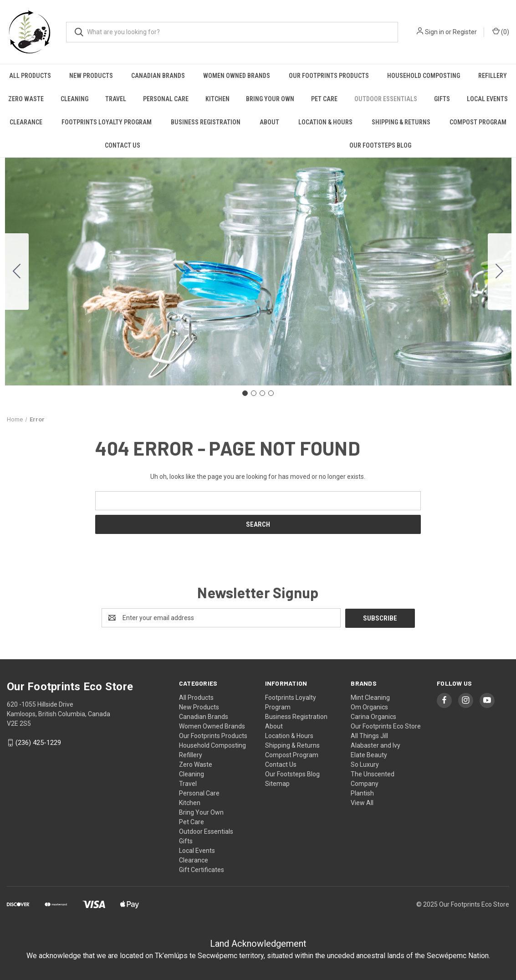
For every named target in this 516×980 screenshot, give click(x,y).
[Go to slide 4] (17, 272)
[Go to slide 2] (500, 272)
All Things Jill (369, 735)
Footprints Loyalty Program (107, 122)
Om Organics (369, 707)
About (269, 122)
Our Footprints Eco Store (386, 726)
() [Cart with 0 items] (501, 31)
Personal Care (166, 99)
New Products (91, 76)
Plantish (362, 793)
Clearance (26, 122)
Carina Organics (373, 716)
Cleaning (74, 99)
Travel (116, 99)
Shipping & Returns (401, 122)
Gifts (442, 99)
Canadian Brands (158, 76)
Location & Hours (325, 122)
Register (465, 32)
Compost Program (478, 122)
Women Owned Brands (237, 76)
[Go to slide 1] (245, 393)
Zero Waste (26, 99)
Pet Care (324, 99)
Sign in (434, 32)
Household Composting (424, 76)
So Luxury (365, 764)
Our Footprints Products (329, 76)
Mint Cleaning (370, 697)
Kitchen (217, 99)
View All (362, 802)
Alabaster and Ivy (376, 745)
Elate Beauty (369, 754)
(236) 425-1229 (38, 743)
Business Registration (206, 122)
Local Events (487, 99)
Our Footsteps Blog (380, 145)
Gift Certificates (202, 869)
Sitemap (277, 783)
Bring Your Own (270, 99)
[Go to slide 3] (262, 393)
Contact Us (123, 145)
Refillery (493, 76)
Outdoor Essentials (386, 99)
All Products (30, 76)
